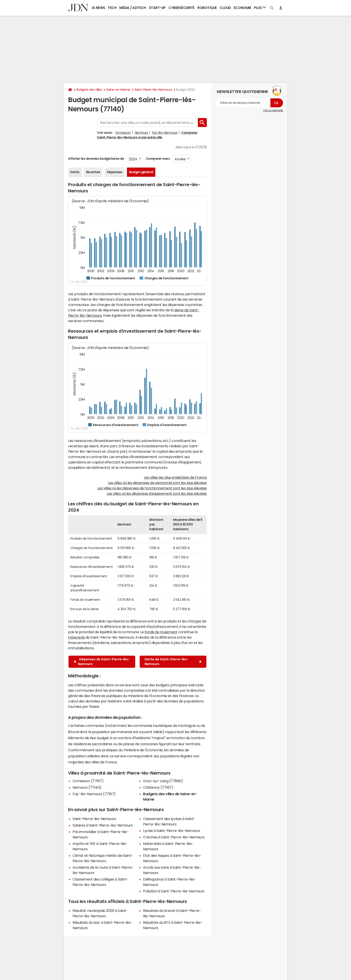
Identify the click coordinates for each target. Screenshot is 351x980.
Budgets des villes (89, 90)
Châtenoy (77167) (158, 787)
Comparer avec (157, 159)
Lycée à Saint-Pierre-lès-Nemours (172, 831)
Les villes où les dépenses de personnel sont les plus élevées (157, 483)
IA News (98, 8)
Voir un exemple (273, 110)
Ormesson (123, 133)
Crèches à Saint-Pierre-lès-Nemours (174, 837)
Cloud (225, 8)
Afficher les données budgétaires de (96, 159)
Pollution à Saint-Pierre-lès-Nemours (174, 891)
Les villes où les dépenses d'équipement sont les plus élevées (157, 493)
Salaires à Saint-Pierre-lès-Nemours (103, 825)
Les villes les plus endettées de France (175, 477)
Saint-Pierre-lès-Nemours (153, 90)
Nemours (141, 133)
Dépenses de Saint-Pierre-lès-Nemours (102, 662)
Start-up (157, 8)
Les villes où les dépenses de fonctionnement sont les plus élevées (152, 488)
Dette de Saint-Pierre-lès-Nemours (173, 662)
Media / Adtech (133, 8)
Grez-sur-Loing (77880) (163, 781)
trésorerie (76, 637)
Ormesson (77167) (88, 781)
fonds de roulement (161, 632)
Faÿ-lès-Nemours (165, 133)
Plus (260, 8)
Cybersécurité (182, 8)
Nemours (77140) (87, 787)
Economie (242, 8)
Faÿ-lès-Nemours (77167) (94, 794)
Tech (112, 8)
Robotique (207, 8)
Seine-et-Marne (118, 90)
